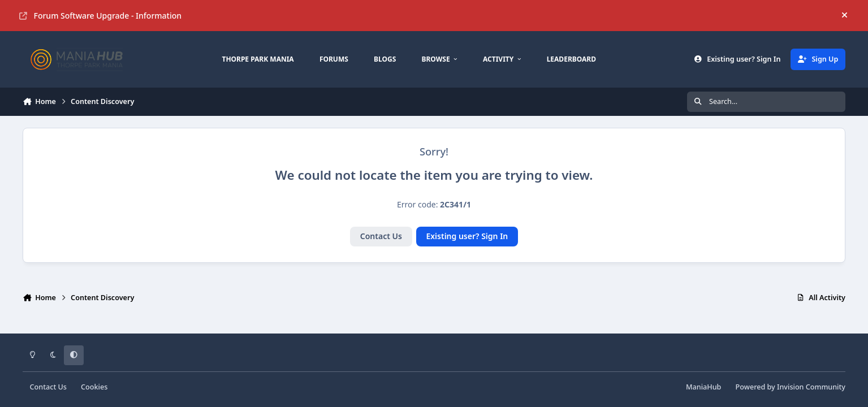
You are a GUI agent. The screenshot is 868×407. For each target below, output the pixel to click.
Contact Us (381, 236)
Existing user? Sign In (467, 236)
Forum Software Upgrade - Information (100, 16)
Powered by (791, 387)
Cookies (94, 387)
